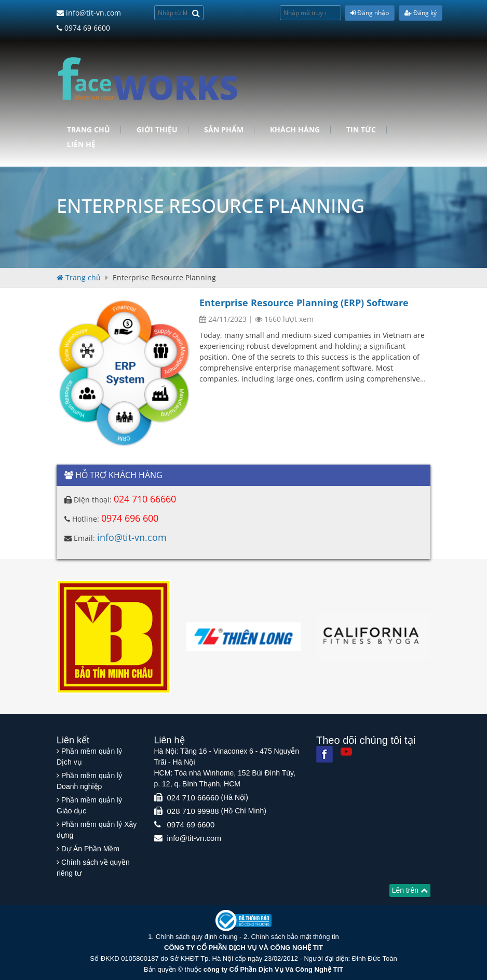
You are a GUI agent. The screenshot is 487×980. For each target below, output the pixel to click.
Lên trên (410, 890)
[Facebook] (324, 754)
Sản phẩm (224, 130)
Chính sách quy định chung (197, 937)
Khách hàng (295, 130)
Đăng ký (421, 13)
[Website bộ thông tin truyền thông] (244, 920)
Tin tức (361, 130)
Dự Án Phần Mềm (90, 849)
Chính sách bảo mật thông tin (295, 937)
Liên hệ (81, 144)
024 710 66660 (145, 499)
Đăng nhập (370, 13)
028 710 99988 (193, 811)
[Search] (196, 13)
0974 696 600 (130, 518)
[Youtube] (346, 752)
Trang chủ (89, 130)
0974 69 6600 (83, 28)
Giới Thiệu (157, 130)
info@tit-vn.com (89, 13)
